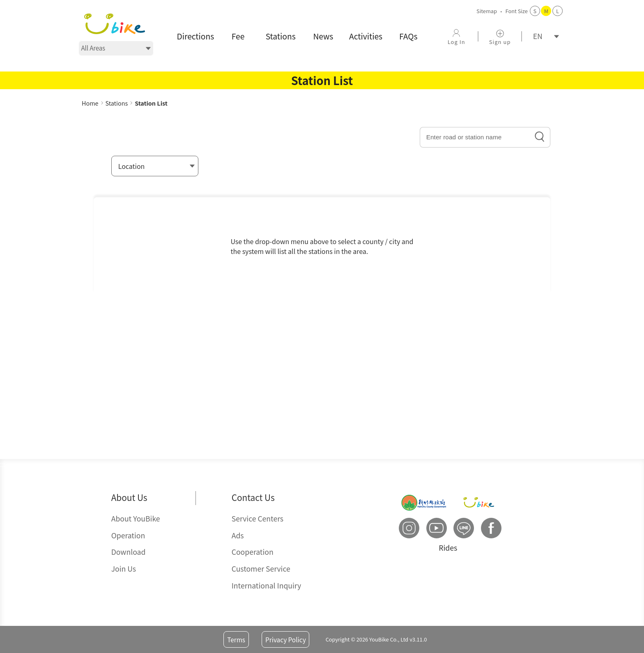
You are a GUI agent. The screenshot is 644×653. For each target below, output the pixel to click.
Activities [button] (366, 36)
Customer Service (261, 569)
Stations (281, 36)
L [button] (558, 11)
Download (129, 552)
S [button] (535, 11)
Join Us (124, 569)
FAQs (408, 36)
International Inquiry (267, 585)
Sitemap (487, 11)
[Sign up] (500, 36)
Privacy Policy (286, 639)
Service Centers (258, 518)
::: (84, 94)
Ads (238, 535)
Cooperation (253, 552)
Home (90, 103)
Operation (128, 535)
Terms (236, 639)
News (323, 36)
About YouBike (136, 518)
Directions (196, 36)
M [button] (546, 11)
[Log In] (456, 36)
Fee (238, 36)
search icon (540, 137)
